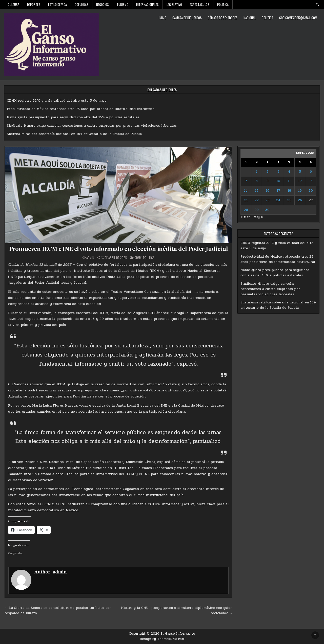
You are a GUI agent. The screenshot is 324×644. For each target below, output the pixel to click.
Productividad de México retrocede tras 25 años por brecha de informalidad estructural (81, 109)
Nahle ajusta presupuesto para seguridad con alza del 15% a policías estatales (73, 117)
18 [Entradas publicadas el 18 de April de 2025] (289, 191)
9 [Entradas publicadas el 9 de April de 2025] (268, 181)
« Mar (245, 217)
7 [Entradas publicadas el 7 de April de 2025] (246, 181)
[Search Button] (317, 5)
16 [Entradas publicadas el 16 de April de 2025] (268, 191)
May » (258, 217)
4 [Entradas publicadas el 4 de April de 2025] (289, 172)
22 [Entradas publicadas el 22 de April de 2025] (257, 200)
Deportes (34, 4)
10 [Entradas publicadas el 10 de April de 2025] (278, 181)
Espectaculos (200, 4)
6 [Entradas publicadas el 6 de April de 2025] (311, 172)
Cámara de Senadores (223, 18)
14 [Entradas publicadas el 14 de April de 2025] (246, 191)
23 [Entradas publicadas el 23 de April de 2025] (268, 200)
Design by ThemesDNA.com (162, 639)
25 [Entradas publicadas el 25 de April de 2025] (289, 200)
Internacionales (147, 4)
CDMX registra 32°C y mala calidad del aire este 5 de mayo (57, 101)
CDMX (138, 258)
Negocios (103, 4)
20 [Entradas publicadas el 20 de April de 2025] (311, 191)
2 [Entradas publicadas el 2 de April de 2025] (268, 172)
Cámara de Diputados (187, 18)
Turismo (123, 4)
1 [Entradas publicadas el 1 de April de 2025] (257, 172)
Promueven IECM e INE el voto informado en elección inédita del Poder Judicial (119, 249)
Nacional (250, 18)
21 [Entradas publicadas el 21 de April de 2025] (246, 200)
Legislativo (174, 4)
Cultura (14, 4)
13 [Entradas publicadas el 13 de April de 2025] (311, 181)
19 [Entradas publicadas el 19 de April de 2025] (300, 191)
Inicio (163, 18)
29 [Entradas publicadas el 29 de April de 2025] (257, 210)
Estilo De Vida (57, 4)
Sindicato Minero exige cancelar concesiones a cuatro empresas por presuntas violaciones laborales (92, 126)
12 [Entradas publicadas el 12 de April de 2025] (300, 181)
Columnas (82, 4)
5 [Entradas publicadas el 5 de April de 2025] (300, 172)
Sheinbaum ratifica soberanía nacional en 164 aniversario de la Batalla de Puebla (74, 134)
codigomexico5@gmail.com (298, 18)
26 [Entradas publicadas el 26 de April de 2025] (300, 200)
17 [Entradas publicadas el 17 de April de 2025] (278, 191)
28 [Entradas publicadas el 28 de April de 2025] (246, 210)
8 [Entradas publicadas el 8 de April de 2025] (257, 181)
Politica (223, 4)
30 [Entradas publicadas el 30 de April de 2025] (267, 210)
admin (90, 258)
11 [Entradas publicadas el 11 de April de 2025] (289, 181)
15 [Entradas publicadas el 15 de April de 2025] (257, 191)
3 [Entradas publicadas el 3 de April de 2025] (278, 172)
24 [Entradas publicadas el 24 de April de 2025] (278, 200)
